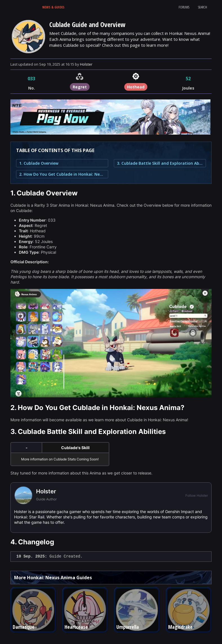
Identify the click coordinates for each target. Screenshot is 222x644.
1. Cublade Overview (39, 163)
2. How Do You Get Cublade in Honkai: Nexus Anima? (62, 174)
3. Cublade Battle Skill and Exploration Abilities (160, 163)
